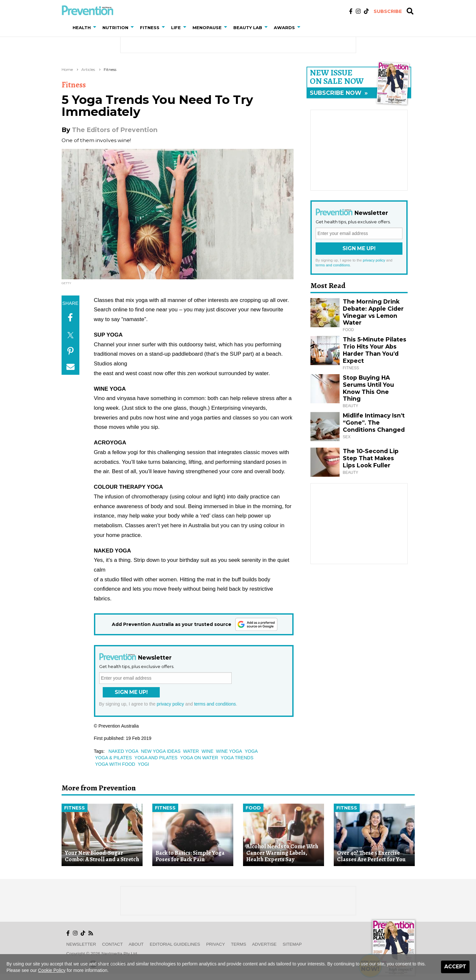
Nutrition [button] (115, 28)
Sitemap (292, 944)
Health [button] (82, 28)
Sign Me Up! (131, 692)
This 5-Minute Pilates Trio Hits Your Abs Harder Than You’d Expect (375, 350)
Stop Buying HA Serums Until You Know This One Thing (368, 388)
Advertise (264, 944)
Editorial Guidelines (175, 944)
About (136, 944)
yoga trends (237, 758)
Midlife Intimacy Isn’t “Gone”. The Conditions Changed (374, 423)
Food (253, 808)
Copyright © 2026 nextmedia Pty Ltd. (102, 954)
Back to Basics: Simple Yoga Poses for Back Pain (190, 856)
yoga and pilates (156, 758)
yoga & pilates (114, 758)
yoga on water (199, 758)
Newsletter (81, 944)
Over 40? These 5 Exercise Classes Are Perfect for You (371, 856)
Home (67, 69)
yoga (251, 751)
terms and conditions (215, 704)
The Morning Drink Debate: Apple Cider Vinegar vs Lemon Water (373, 312)
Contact (112, 944)
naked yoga (123, 751)
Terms (239, 944)
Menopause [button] (207, 28)
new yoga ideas (161, 751)
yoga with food (115, 764)
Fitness (110, 69)
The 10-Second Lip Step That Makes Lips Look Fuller (371, 458)
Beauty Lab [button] (248, 28)
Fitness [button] (150, 28)
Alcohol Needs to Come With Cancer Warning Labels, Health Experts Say (282, 853)
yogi (143, 764)
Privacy (215, 944)
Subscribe (388, 11)
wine (208, 751)
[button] (96, 28)
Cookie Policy (52, 970)
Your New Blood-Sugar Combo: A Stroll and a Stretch (102, 856)
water (191, 751)
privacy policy (170, 704)
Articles (88, 69)
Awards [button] (284, 28)
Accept (455, 967)
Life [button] (176, 28)
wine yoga (229, 751)
